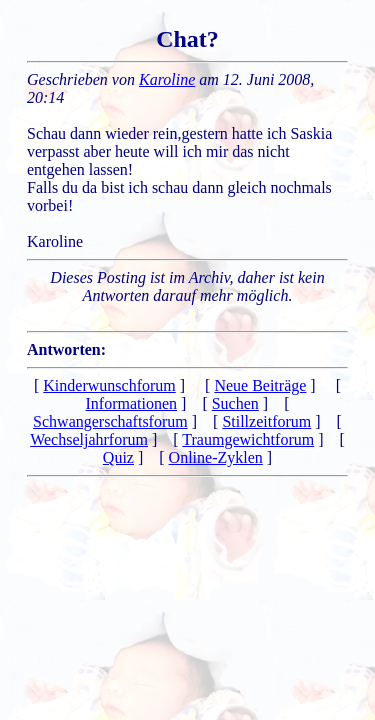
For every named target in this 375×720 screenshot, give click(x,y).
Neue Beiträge (260, 385)
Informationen (132, 403)
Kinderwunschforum (109, 385)
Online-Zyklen (216, 457)
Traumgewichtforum (248, 439)
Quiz (118, 457)
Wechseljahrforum (89, 439)
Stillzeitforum (266, 421)
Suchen (235, 403)
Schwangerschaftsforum (110, 421)
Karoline (167, 79)
